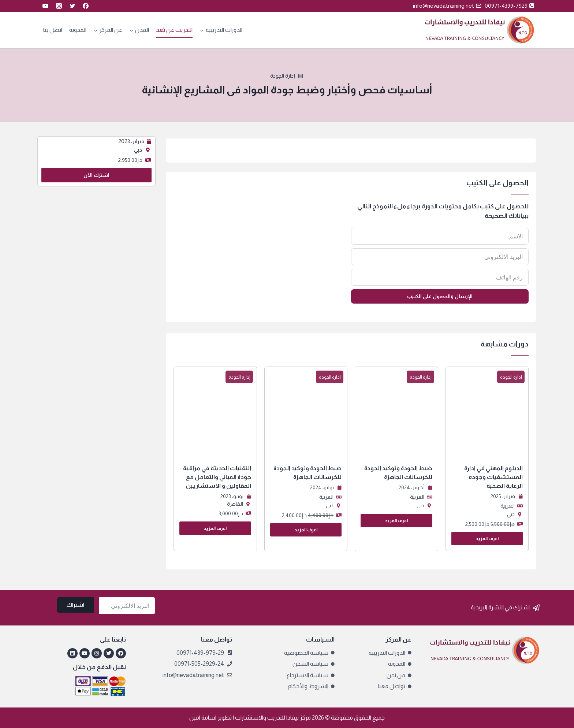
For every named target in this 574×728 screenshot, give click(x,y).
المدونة (78, 30)
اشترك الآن (96, 175)
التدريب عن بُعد (174, 30)
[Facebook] (86, 6)
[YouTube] (45, 6)
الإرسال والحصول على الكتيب (440, 296)
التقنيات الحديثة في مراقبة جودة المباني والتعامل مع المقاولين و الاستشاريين (217, 477)
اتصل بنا (53, 30)
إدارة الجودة (283, 76)
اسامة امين (203, 718)
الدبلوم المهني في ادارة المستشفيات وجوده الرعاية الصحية (493, 477)
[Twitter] (72, 6)
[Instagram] (59, 6)
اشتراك (75, 605)
